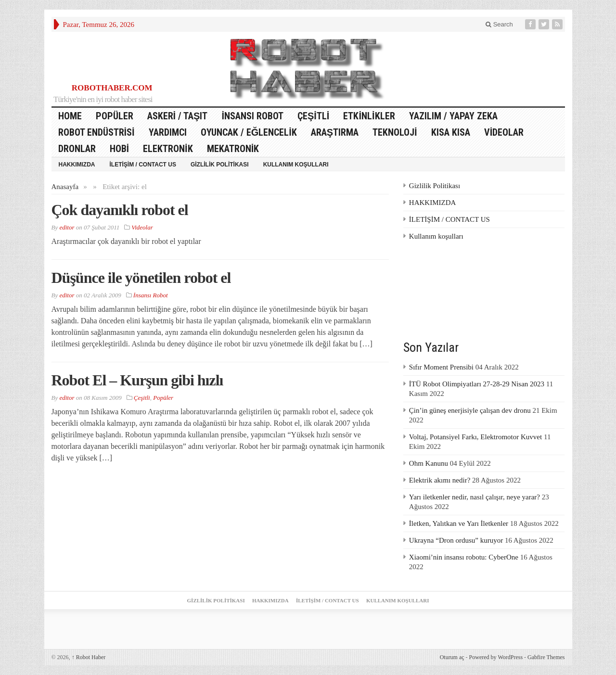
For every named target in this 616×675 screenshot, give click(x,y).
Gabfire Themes (546, 657)
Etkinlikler (369, 116)
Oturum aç (452, 657)
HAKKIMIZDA (77, 165)
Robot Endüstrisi (96, 132)
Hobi (120, 149)
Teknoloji (395, 132)
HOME (70, 116)
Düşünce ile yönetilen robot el (141, 278)
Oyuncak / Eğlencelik (249, 132)
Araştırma (335, 132)
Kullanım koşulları (296, 165)
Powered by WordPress (496, 657)
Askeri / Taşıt (178, 116)
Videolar (504, 132)
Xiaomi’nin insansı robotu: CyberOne (464, 557)
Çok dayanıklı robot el (120, 210)
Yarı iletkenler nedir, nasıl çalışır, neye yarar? (475, 497)
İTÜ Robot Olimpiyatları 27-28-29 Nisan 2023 (477, 384)
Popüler (115, 116)
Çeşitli (313, 116)
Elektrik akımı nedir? (440, 480)
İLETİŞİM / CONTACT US (143, 165)
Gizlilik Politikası (220, 165)
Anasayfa (65, 187)
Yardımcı (168, 132)
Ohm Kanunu (429, 463)
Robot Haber (89, 657)
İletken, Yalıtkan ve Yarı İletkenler (459, 523)
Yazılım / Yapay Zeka (453, 116)
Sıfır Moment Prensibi (441, 367)
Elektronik (168, 149)
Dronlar (77, 149)
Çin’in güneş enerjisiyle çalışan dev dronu (470, 410)
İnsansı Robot (252, 116)
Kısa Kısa (451, 132)
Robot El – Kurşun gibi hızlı (137, 380)
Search (499, 24)
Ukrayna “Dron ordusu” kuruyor (456, 540)
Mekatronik (233, 149)
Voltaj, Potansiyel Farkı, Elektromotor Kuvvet (475, 437)
